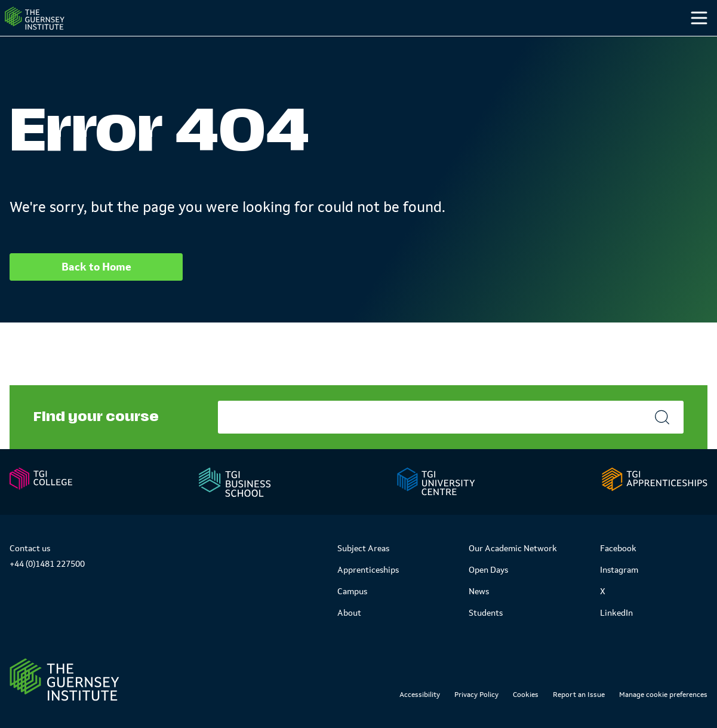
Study (420, 41)
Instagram (619, 570)
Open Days (488, 570)
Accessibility (420, 695)
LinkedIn (616, 613)
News (479, 591)
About (349, 613)
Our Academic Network (513, 548)
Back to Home (96, 291)
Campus (495, 41)
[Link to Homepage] (64, 680)
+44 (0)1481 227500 (47, 564)
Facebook (618, 548)
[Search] (686, 42)
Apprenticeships (368, 570)
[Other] (641, 42)
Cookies (526, 695)
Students (575, 41)
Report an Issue (579, 695)
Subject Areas (363, 548)
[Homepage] (56, 30)
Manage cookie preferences (663, 695)
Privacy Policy (476, 695)
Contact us (30, 548)
